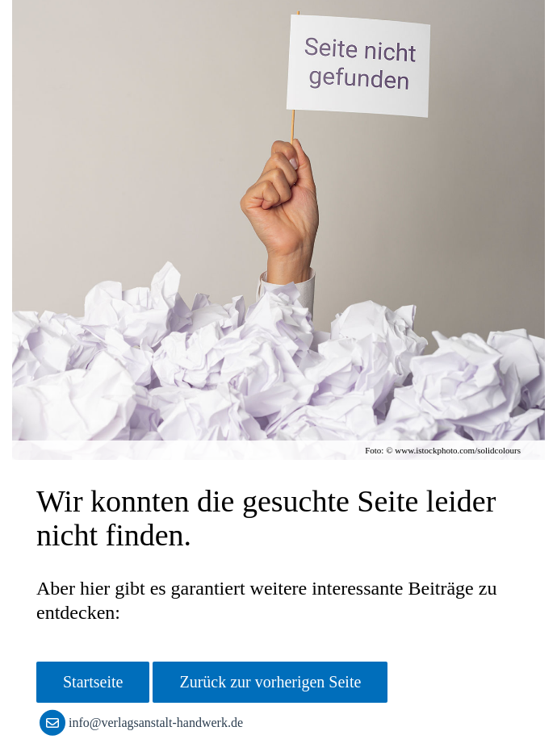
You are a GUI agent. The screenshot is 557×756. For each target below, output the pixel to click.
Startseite (93, 682)
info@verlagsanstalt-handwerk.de (144, 723)
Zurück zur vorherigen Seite (270, 682)
